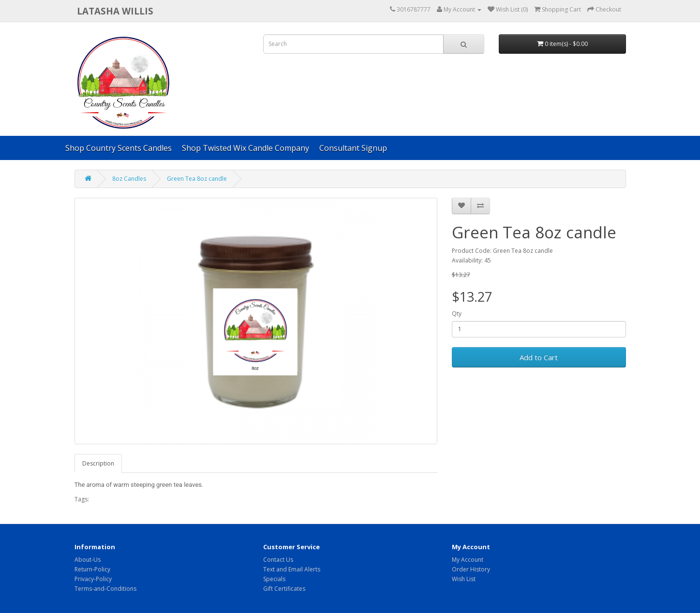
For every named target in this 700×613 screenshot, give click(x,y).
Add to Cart (539, 357)
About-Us (88, 560)
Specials (274, 579)
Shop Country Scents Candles (119, 148)
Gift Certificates (284, 589)
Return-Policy (92, 569)
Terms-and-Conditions (105, 589)
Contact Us (278, 560)
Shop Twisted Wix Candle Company (246, 148)
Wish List (464, 579)
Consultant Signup (353, 148)
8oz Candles (129, 179)
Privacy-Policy (93, 579)
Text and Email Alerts (292, 569)
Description (98, 463)
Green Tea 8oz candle (197, 179)
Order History (471, 569)
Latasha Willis (115, 11)
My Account (468, 560)
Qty (457, 314)
